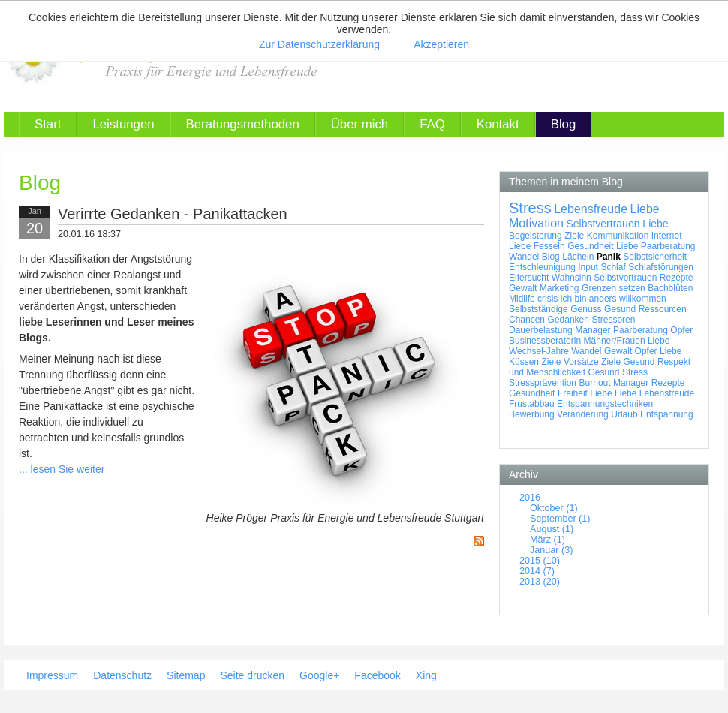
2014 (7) (537, 571)
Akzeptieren (441, 44)
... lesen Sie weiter (62, 469)
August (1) (552, 529)
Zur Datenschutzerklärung (319, 44)
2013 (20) (540, 582)
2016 (530, 498)
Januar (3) (551, 550)
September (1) (560, 519)
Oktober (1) (554, 508)
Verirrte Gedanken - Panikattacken (173, 214)
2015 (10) (540, 561)
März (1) (548, 540)
